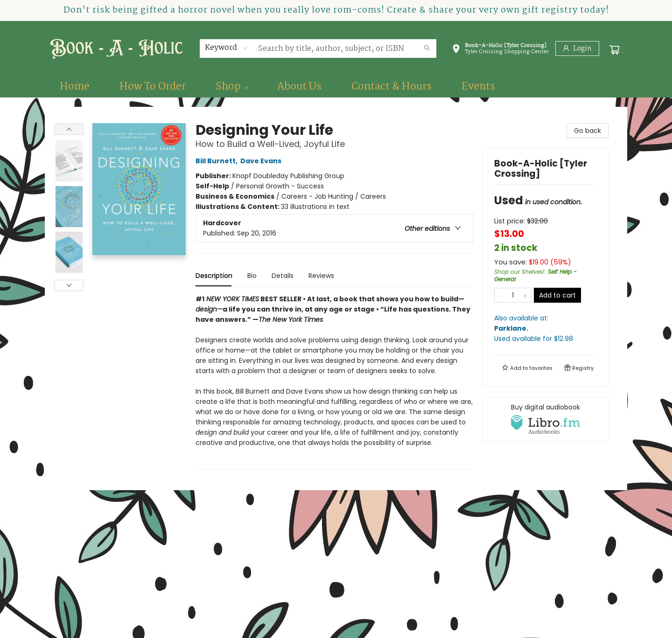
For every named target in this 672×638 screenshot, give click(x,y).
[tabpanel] (334, 382)
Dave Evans (262, 161)
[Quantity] (513, 295)
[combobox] (227, 48)
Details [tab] (283, 276)
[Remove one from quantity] (500, 295)
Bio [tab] (252, 276)
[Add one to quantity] (525, 295)
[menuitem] (75, 87)
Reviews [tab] (321, 276)
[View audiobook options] (546, 419)
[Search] (427, 49)
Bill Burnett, (218, 161)
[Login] (577, 49)
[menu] (336, 87)
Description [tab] (214, 276)
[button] (500, 50)
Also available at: (546, 329)
